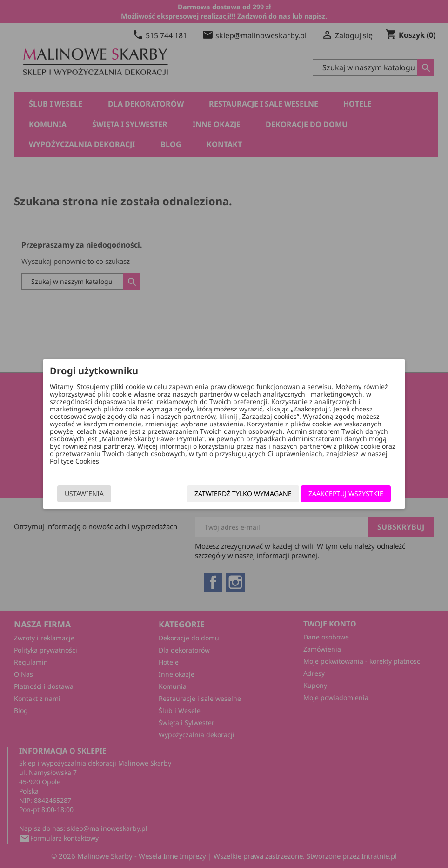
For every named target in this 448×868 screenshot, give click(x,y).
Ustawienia (86, 494)
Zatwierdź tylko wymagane (241, 494)
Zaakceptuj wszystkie (344, 494)
